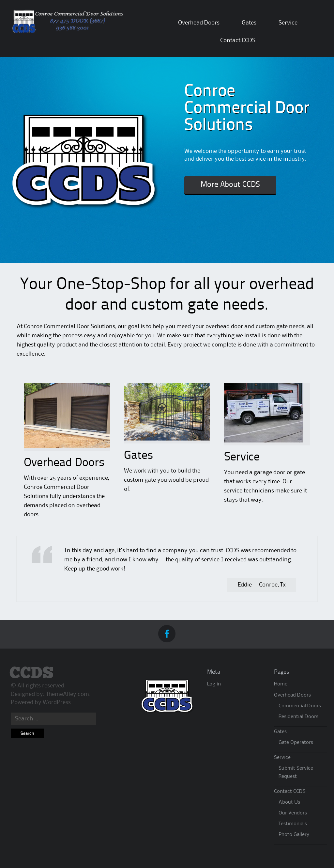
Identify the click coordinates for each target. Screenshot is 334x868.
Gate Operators (296, 743)
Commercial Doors (300, 706)
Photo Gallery (294, 835)
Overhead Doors (199, 23)
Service (288, 23)
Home (281, 684)
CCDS (31, 674)
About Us (289, 802)
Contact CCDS (238, 40)
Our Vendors (293, 813)
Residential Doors (298, 717)
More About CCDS (230, 185)
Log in (214, 684)
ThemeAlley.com (68, 694)
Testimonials (293, 824)
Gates (249, 23)
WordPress (57, 702)
